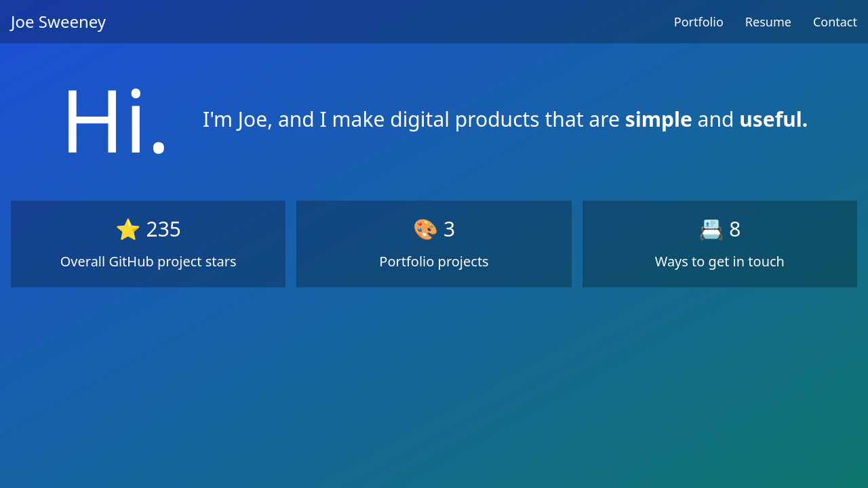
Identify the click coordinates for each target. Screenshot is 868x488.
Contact (835, 22)
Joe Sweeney (58, 21)
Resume (768, 22)
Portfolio (699, 22)
